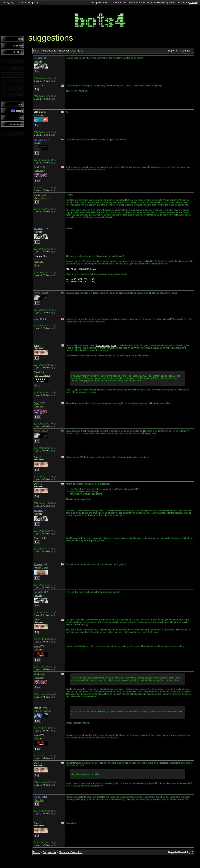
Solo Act (39, 801)
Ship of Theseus (43, 376)
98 (37, 266)
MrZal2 (37, 195)
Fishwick (38, 256)
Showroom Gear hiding (71, 51)
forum (20, 104)
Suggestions (49, 51)
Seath (37, 86)
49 (37, 579)
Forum (37, 51)
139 (37, 181)
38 (37, 543)
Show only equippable (106, 346)
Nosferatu (38, 58)
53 (37, 72)
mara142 (38, 320)
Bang (37, 143)
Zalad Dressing (42, 198)
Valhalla (39, 61)
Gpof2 (37, 167)
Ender (37, 346)
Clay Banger (40, 139)
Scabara (38, 112)
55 (37, 304)
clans (20, 117)
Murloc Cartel (41, 569)
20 (37, 386)
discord (17, 111)
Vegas (37, 647)
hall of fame (17, 52)
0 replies (193, 2)
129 (37, 661)
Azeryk (37, 373)
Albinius (37, 539)
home (20, 39)
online (18, 45)
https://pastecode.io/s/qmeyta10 (81, 269)
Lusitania (39, 115)
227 (37, 125)
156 (37, 722)
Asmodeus (39, 294)
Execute (38, 708)
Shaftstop (38, 798)
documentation (16, 124)
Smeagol (38, 565)
